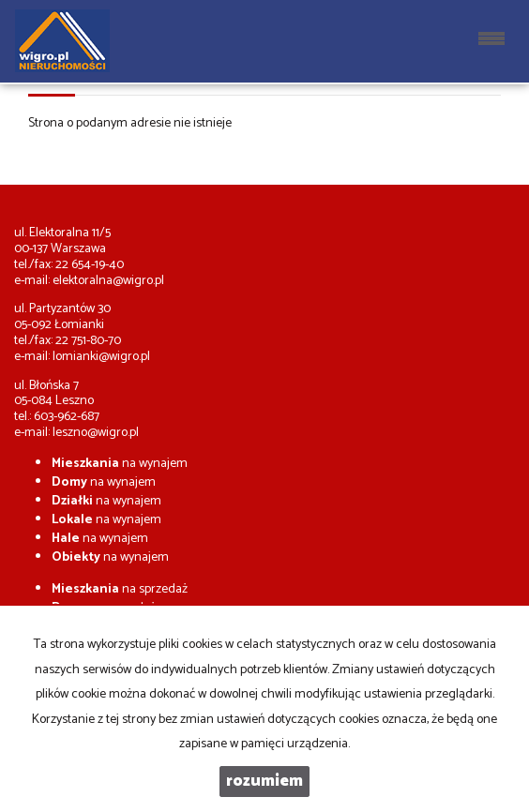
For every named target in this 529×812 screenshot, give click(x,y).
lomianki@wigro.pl (101, 357)
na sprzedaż (120, 589)
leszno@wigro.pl (96, 433)
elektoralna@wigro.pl (108, 281)
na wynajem (120, 464)
